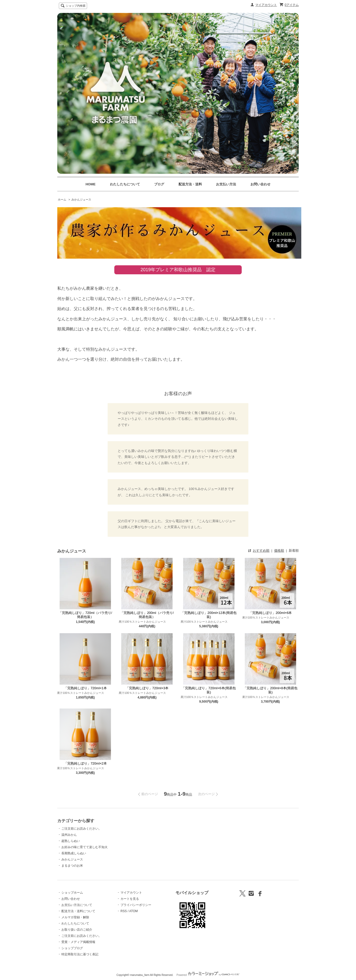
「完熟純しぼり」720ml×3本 (147, 688)
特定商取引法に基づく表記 (80, 954)
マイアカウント (266, 5)
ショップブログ (72, 948)
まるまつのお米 (72, 866)
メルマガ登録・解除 (75, 917)
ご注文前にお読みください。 (81, 829)
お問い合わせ (260, 184)
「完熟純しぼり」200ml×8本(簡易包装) (270, 690)
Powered (208, 975)
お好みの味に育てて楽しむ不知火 (85, 847)
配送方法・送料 (190, 184)
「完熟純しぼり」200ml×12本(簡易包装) (209, 615)
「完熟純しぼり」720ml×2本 (85, 763)
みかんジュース (81, 199)
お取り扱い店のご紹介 (77, 930)
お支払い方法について (77, 905)
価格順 (279, 551)
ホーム (62, 199)
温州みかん (69, 835)
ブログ (159, 184)
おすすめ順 (261, 551)
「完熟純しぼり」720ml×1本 (85, 688)
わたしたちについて (125, 184)
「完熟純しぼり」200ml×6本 (270, 613)
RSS (124, 911)
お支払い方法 (226, 184)
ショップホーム (72, 893)
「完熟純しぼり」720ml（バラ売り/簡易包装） (85, 615)
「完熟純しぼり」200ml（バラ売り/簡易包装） (147, 615)
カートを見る (130, 899)
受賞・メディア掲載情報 (78, 942)
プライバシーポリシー (136, 905)
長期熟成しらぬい (74, 853)
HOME (91, 184)
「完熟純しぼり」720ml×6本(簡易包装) (209, 690)
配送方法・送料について (78, 911)
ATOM (134, 911)
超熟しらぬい (71, 841)
